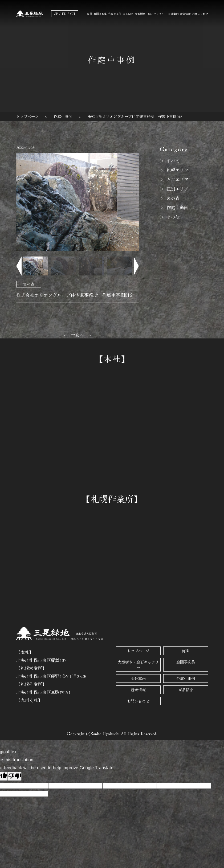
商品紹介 (128, 14)
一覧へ (77, 334)
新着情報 (185, 14)
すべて (173, 161)
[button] (19, 266)
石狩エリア (177, 179)
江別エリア (177, 189)
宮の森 (29, 284)
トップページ (138, 651)
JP (56, 13)
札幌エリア (177, 170)
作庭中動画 (177, 207)
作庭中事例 (115, 14)
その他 (173, 217)
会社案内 (173, 14)
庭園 (89, 14)
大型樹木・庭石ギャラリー (151, 14)
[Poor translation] (15, 776)
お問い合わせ (200, 14)
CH (73, 13)
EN (64, 13)
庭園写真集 (100, 14)
